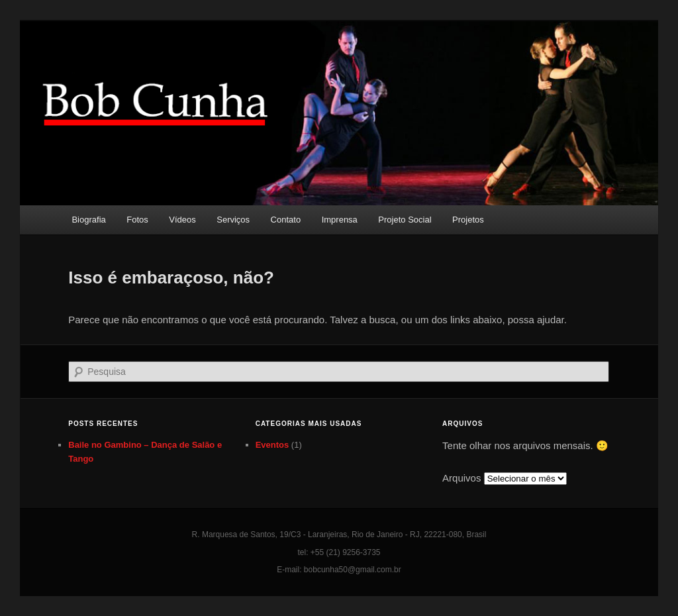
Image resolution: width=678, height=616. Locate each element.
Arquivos (461, 478)
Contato (286, 220)
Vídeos (182, 220)
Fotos (137, 220)
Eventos (272, 445)
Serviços (233, 220)
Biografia (88, 220)
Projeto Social (405, 220)
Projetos (468, 220)
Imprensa (340, 220)
